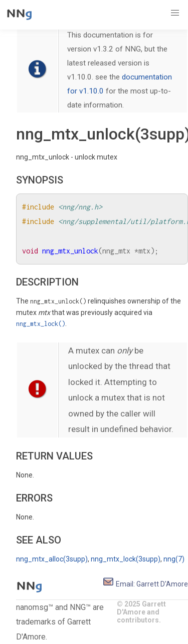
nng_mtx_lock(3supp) (126, 559)
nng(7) (174, 559)
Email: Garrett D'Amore (145, 584)
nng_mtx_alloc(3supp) (52, 559)
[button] (175, 13)
